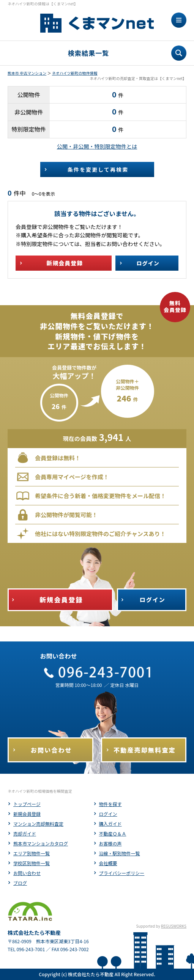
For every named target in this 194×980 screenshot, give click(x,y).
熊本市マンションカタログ (41, 843)
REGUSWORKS (174, 926)
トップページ (27, 804)
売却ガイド (25, 833)
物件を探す (110, 804)
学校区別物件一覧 (32, 863)
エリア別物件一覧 (32, 853)
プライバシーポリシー (122, 873)
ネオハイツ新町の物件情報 (75, 73)
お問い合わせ (27, 873)
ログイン (108, 814)
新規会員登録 (27, 814)
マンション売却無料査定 (38, 824)
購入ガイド (110, 824)
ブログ (20, 883)
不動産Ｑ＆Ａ (113, 833)
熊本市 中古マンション (27, 73)
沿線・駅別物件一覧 (120, 853)
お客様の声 (110, 843)
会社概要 (108, 863)
